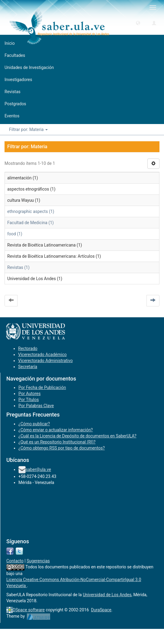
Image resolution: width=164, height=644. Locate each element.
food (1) (15, 234)
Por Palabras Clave (36, 406)
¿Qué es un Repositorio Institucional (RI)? (57, 442)
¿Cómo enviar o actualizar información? (56, 430)
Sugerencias (38, 561)
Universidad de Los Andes (107, 595)
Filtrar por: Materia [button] (28, 129)
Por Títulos (29, 400)
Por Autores (29, 394)
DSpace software (29, 610)
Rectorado (28, 348)
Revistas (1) (18, 267)
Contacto (15, 561)
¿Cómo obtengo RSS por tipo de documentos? (62, 448)
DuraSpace (101, 610)
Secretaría (28, 367)
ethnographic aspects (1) (31, 211)
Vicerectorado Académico (42, 355)
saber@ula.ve (38, 469)
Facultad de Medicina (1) (31, 223)
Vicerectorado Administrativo (45, 361)
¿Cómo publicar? (34, 424)
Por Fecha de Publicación (42, 387)
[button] (138, 23)
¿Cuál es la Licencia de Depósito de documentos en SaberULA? (77, 436)
